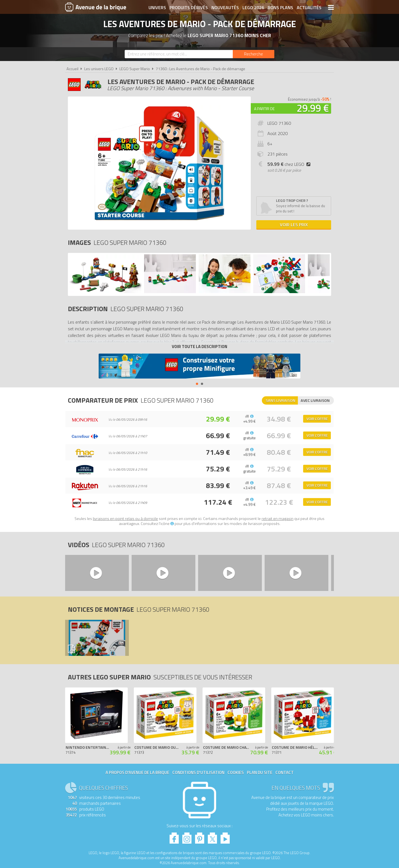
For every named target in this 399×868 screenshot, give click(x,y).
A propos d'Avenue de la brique (137, 772)
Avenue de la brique (96, 7)
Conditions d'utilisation (198, 772)
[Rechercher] (254, 54)
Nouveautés (225, 7)
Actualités (309, 7)
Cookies (236, 772)
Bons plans (280, 7)
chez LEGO (290, 164)
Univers (157, 7)
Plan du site (260, 772)
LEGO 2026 (253, 7)
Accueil (72, 69)
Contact (285, 772)
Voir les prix (294, 225)
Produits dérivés (189, 7)
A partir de (264, 109)
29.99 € (313, 108)
